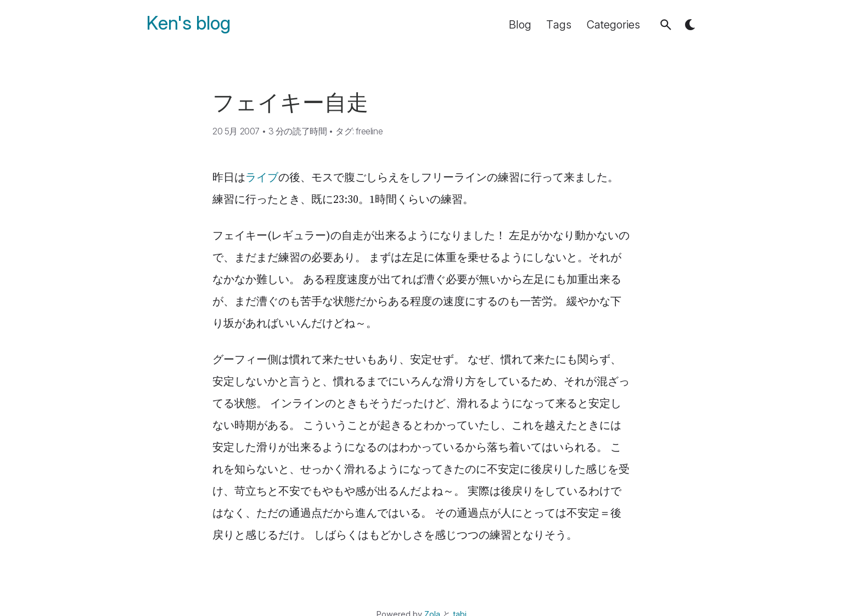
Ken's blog (189, 23)
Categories (613, 25)
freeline (369, 131)
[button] (666, 25)
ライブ (262, 177)
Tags (559, 25)
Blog (520, 25)
